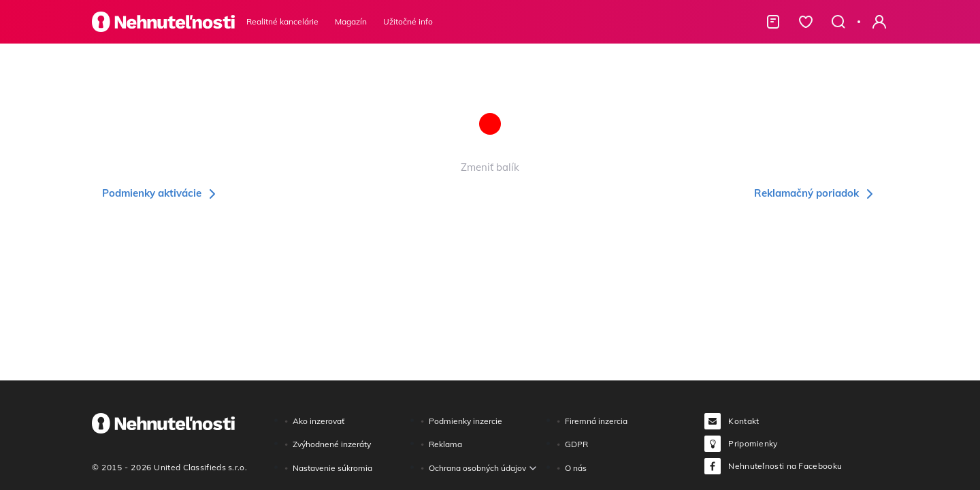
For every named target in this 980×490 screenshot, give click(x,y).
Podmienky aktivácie (161, 193)
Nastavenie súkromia (332, 468)
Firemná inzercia (596, 421)
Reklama (445, 444)
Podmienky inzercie (465, 421)
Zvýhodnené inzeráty (332, 444)
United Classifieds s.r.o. (200, 467)
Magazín (351, 21)
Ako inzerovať (318, 421)
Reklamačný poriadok (816, 193)
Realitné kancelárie (282, 21)
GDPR (576, 444)
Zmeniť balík (490, 167)
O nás (576, 468)
